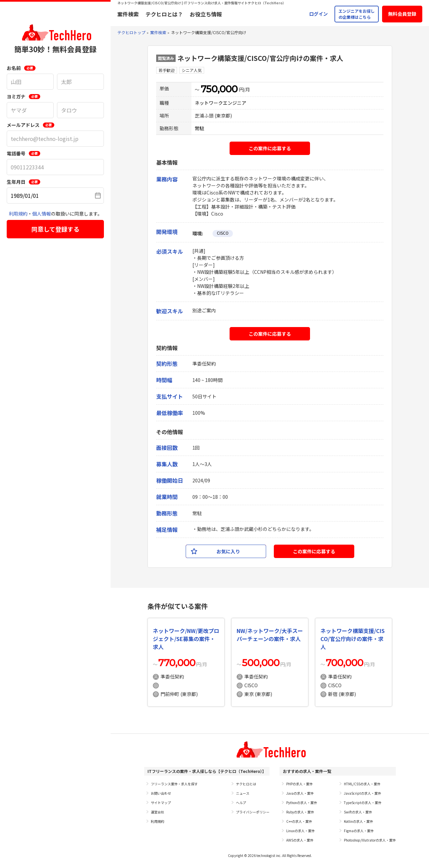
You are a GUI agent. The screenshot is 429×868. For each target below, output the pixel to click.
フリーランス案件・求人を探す (174, 784)
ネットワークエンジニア (221, 103)
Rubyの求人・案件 (300, 812)
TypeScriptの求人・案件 (363, 803)
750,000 (219, 89)
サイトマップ (161, 803)
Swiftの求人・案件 (358, 812)
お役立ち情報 (206, 14)
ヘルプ (241, 803)
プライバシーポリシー (253, 812)
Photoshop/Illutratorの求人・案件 (370, 840)
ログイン (318, 14)
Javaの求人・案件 (300, 793)
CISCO (223, 233)
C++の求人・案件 (299, 821)
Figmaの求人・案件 (359, 831)
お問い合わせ (161, 793)
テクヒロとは (246, 784)
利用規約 (18, 214)
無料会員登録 (402, 14)
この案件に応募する (270, 148)
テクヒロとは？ (164, 14)
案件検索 (128, 14)
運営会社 (158, 812)
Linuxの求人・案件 (300, 831)
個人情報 (42, 214)
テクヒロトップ (131, 32)
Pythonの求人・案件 (302, 803)
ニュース (243, 793)
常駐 (199, 128)
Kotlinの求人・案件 (358, 821)
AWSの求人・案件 (300, 840)
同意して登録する (55, 229)
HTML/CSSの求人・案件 (362, 784)
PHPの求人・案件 (299, 784)
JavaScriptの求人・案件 (362, 793)
